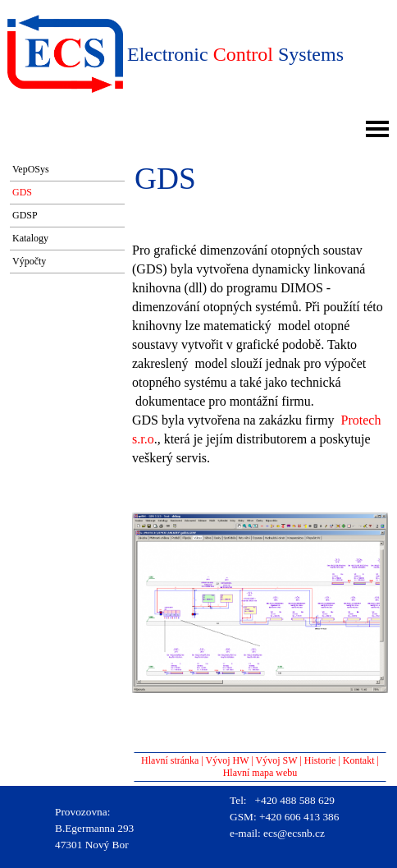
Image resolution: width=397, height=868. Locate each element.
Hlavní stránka (170, 760)
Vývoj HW (228, 760)
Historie (320, 760)
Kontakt (359, 760)
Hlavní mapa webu (260, 773)
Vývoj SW (277, 760)
